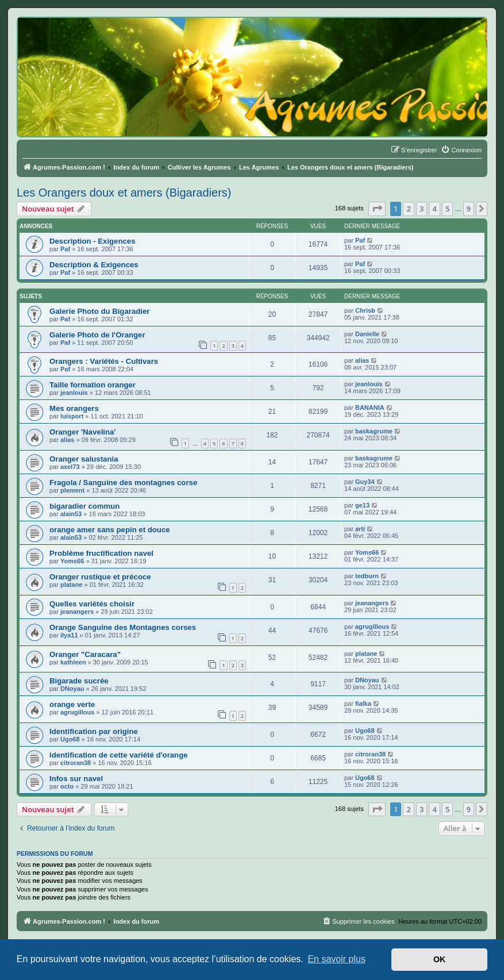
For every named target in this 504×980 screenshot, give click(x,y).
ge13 (362, 505)
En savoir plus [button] (336, 959)
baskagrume (374, 431)
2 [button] (408, 209)
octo (67, 786)
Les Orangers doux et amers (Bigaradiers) (124, 193)
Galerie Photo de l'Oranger (97, 335)
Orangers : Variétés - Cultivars (104, 361)
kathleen (73, 662)
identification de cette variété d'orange (119, 755)
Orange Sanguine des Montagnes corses (123, 627)
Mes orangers (74, 408)
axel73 (70, 467)
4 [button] (434, 209)
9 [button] (469, 209)
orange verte (72, 704)
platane (72, 585)
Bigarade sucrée (79, 681)
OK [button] (440, 959)
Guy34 (365, 482)
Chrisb (365, 310)
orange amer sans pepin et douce (110, 530)
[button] (377, 209)
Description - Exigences (93, 241)
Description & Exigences (94, 265)
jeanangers (77, 612)
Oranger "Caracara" (85, 654)
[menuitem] (461, 150)
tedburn (367, 576)
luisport (72, 416)
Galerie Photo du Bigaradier (99, 311)
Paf (65, 249)
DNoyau (72, 689)
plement (72, 490)
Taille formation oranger (93, 385)
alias (362, 360)
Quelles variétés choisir (92, 604)
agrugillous (372, 627)
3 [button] (422, 209)
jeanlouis (74, 393)
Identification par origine (94, 731)
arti (360, 529)
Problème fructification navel (101, 553)
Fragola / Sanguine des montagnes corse (123, 483)
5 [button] (447, 209)
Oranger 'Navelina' (82, 432)
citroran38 (76, 763)
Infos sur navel (76, 779)
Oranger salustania (84, 459)
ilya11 (69, 635)
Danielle (367, 334)
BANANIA (370, 408)
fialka (363, 704)
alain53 (71, 514)
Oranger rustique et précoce (100, 577)
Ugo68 (70, 739)
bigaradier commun (84, 506)
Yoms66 (72, 561)
